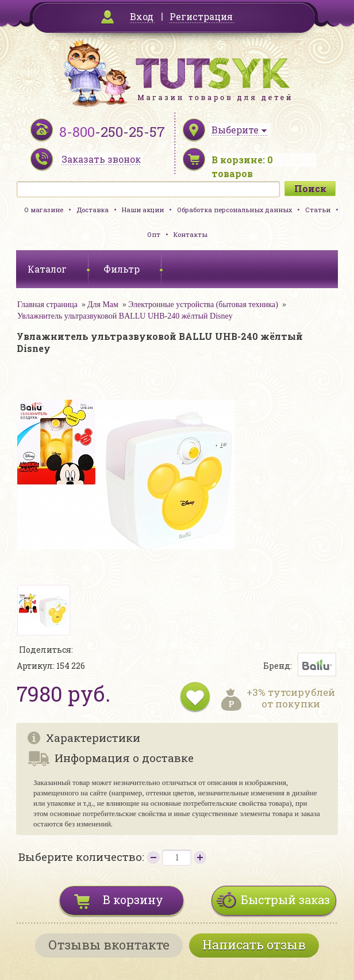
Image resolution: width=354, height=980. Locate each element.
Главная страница (47, 305)
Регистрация (201, 16)
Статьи (318, 210)
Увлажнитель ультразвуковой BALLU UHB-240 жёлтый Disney (125, 316)
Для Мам (103, 305)
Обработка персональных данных (234, 210)
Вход (142, 16)
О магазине (44, 210)
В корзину (133, 899)
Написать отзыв (254, 945)
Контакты (191, 234)
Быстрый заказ (285, 899)
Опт (154, 234)
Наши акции (143, 210)
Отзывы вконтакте (109, 945)
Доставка (93, 210)
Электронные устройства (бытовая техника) (203, 305)
